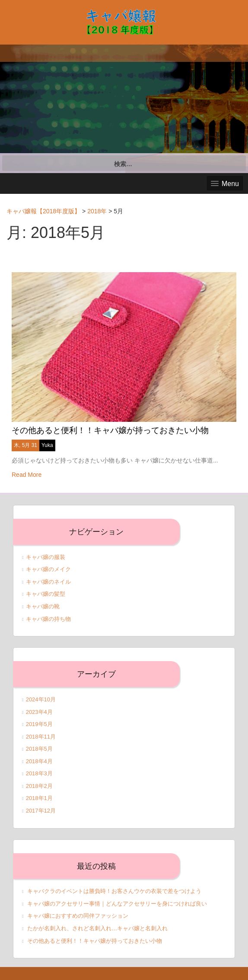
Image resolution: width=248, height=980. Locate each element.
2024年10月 (41, 699)
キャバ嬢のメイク (48, 569)
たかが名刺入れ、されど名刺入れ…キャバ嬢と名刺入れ (97, 928)
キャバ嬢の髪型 (46, 594)
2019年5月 (39, 724)
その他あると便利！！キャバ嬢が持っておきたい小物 (110, 430)
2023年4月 (39, 712)
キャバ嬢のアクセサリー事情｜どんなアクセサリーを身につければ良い (117, 904)
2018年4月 (39, 761)
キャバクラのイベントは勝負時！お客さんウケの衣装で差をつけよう (114, 891)
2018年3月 (39, 773)
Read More (27, 475)
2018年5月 (39, 749)
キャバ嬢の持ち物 (48, 619)
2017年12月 (41, 811)
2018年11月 (41, 737)
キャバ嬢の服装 (46, 557)
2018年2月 (39, 786)
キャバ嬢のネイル (48, 582)
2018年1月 (39, 798)
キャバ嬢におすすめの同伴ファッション (78, 916)
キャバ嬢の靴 (43, 606)
